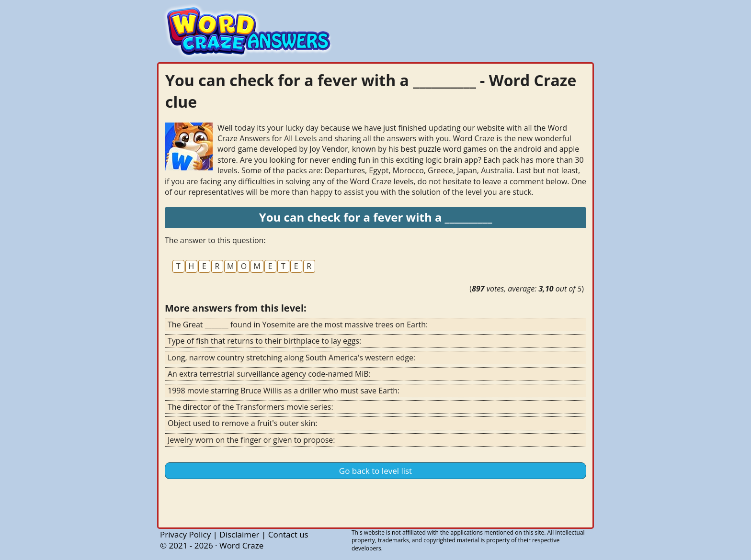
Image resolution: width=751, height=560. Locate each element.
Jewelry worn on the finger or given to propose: (251, 440)
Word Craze (241, 545)
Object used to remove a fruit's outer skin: (242, 423)
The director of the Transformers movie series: (250, 407)
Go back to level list (375, 471)
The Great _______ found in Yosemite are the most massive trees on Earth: (298, 325)
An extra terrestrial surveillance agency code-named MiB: (269, 374)
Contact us (288, 534)
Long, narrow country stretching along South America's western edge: (291, 358)
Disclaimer (239, 534)
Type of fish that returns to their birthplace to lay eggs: (264, 341)
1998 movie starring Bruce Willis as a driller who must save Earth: (284, 391)
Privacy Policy (185, 534)
